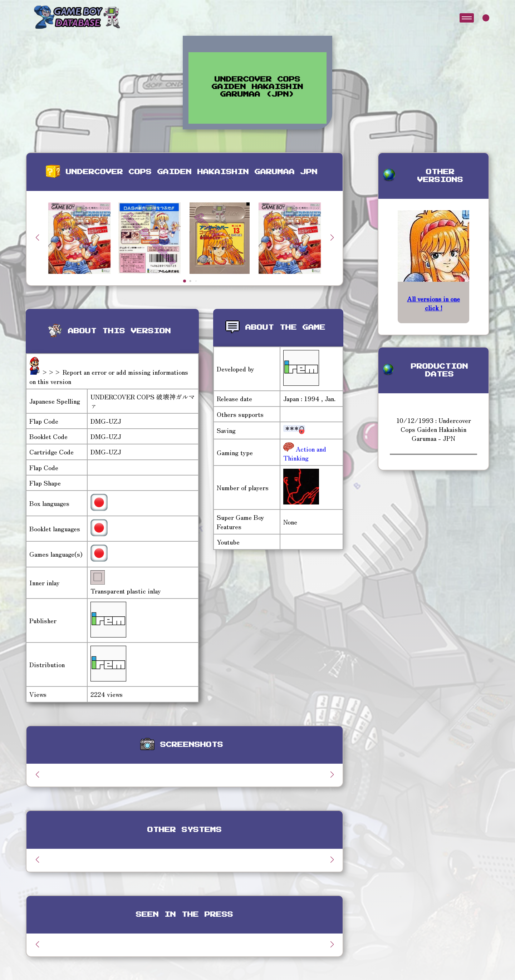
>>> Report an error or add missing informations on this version (109, 376)
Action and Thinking (305, 453)
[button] (332, 237)
